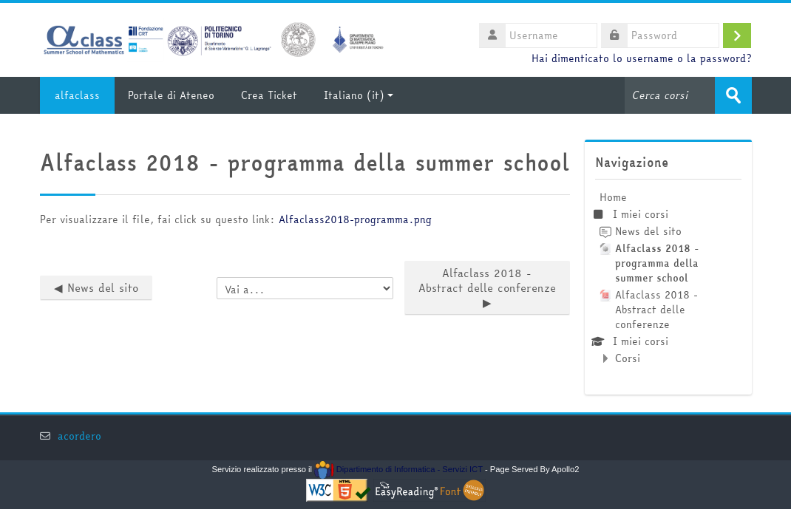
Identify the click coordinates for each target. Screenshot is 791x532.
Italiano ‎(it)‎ (359, 95)
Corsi (628, 358)
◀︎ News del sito (96, 288)
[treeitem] (668, 278)
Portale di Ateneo (171, 95)
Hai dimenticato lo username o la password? (641, 58)
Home (613, 197)
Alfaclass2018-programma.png (355, 219)
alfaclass (77, 95)
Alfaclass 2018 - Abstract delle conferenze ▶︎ (487, 288)
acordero (79, 436)
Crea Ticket (269, 95)
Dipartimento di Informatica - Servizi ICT (398, 469)
